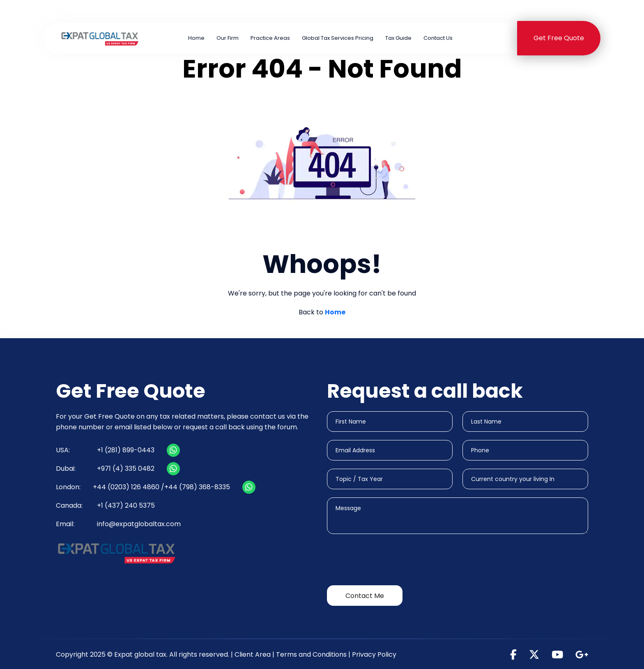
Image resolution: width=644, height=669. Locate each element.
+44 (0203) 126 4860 (338, 11)
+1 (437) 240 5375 (555, 11)
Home (196, 38)
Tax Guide (398, 38)
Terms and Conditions (311, 654)
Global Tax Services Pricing (338, 38)
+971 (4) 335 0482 (450, 11)
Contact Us (438, 38)
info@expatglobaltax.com (139, 524)
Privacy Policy (374, 654)
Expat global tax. (141, 654)
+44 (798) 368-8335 (197, 487)
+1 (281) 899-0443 (230, 11)
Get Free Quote (559, 38)
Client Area (253, 654)
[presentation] (389, 561)
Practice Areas (270, 38)
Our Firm (228, 38)
